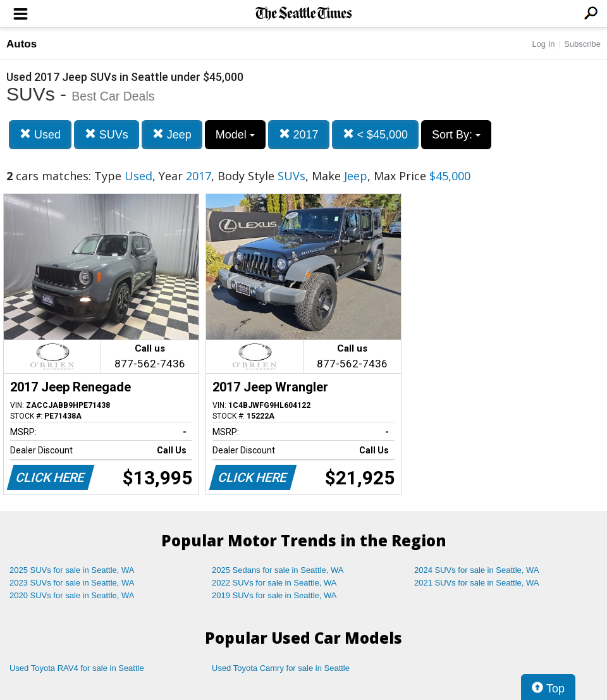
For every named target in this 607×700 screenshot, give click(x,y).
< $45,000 (376, 134)
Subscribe (582, 44)
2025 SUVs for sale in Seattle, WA (72, 570)
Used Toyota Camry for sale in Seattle (281, 668)
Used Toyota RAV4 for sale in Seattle (77, 668)
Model (235, 135)
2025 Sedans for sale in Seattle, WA (278, 570)
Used (40, 134)
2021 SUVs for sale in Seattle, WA (477, 583)
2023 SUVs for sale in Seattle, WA (72, 583)
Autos (21, 44)
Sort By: (456, 135)
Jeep (172, 134)
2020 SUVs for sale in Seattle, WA (72, 595)
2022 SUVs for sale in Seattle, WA (274, 583)
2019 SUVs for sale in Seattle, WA (274, 595)
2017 (299, 134)
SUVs (107, 134)
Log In (543, 44)
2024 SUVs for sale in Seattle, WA (477, 570)
